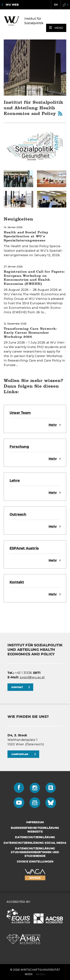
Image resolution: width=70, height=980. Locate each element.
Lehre (15, 481)
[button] (56, 28)
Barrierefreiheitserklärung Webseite (35, 830)
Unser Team (20, 413)
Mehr (53, 425)
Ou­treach (18, 514)
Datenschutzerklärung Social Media (35, 843)
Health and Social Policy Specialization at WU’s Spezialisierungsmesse (26, 236)
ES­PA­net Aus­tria (24, 548)
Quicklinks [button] (65, 5)
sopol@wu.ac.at (32, 677)
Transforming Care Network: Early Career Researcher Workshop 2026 (30, 333)
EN (56, 5)
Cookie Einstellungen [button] (35, 862)
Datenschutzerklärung (35, 837)
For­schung (19, 447)
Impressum (35, 822)
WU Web (12, 5)
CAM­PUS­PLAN (20, 754)
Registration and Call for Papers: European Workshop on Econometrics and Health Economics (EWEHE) (34, 278)
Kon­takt (17, 582)
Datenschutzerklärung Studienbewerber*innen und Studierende (35, 852)
